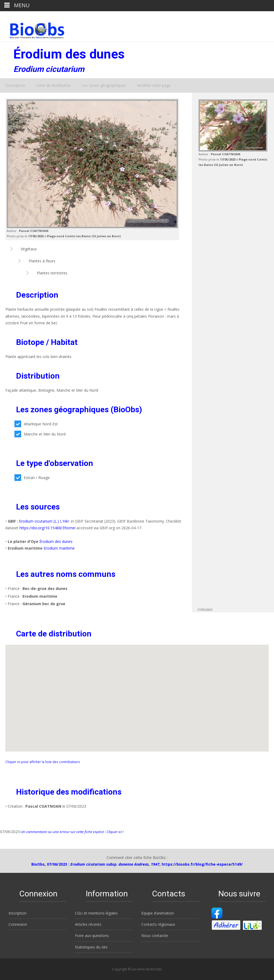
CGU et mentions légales (96, 913)
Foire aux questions (92, 936)
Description (15, 85)
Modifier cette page (154, 85)
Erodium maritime (59, 548)
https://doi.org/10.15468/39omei (47, 528)
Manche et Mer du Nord (40, 434)
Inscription (18, 913)
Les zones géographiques (104, 85)
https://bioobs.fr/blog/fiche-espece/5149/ (202, 864)
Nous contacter (155, 936)
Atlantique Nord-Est (36, 424)
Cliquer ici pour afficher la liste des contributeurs (43, 762)
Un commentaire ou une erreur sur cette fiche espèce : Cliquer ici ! (72, 832)
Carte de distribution (53, 85)
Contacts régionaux (158, 924)
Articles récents (88, 924)
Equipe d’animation (158, 913)
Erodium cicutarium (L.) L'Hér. (44, 521)
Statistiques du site (91, 947)
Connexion (18, 924)
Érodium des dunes (56, 541)
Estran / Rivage (32, 478)
